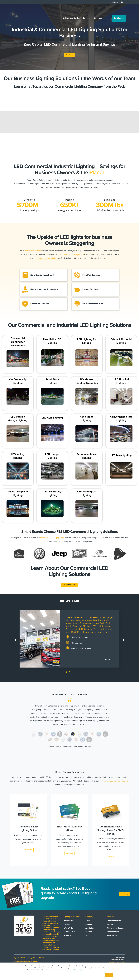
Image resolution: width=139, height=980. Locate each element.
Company (85, 10)
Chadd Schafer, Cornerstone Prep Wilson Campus (70, 750)
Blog (87, 940)
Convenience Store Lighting (121, 420)
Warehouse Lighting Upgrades (87, 383)
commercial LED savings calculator (114, 784)
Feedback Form (113, 936)
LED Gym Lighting (52, 419)
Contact (89, 936)
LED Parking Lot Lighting (87, 495)
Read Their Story (106, 663)
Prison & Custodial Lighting (121, 343)
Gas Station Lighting (87, 420)
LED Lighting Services (70, 587)
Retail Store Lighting (52, 383)
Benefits (67, 929)
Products (67, 940)
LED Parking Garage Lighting (18, 420)
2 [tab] (69, 675)
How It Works (69, 925)
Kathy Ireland (112, 940)
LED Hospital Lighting (121, 383)
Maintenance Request (116, 933)
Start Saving (117, 10)
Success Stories (70, 936)
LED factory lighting (18, 458)
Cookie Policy (78, 970)
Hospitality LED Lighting (52, 343)
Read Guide (28, 853)
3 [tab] (72, 675)
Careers (89, 929)
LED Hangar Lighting (52, 458)
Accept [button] (109, 975)
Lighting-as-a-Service (69, 10)
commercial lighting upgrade (52, 539)
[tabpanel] (69, 642)
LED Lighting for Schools (87, 343)
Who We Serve (70, 933)
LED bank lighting (121, 457)
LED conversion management (71, 256)
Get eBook (70, 857)
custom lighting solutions (47, 259)
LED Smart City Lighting (52, 495)
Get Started (70, 55)
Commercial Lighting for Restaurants (18, 344)
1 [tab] (67, 675)
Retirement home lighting (87, 458)
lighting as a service (32, 252)
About (88, 925)
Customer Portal (117, 2)
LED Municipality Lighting (18, 495)
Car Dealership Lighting (18, 383)
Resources (96, 10)
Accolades (90, 933)
